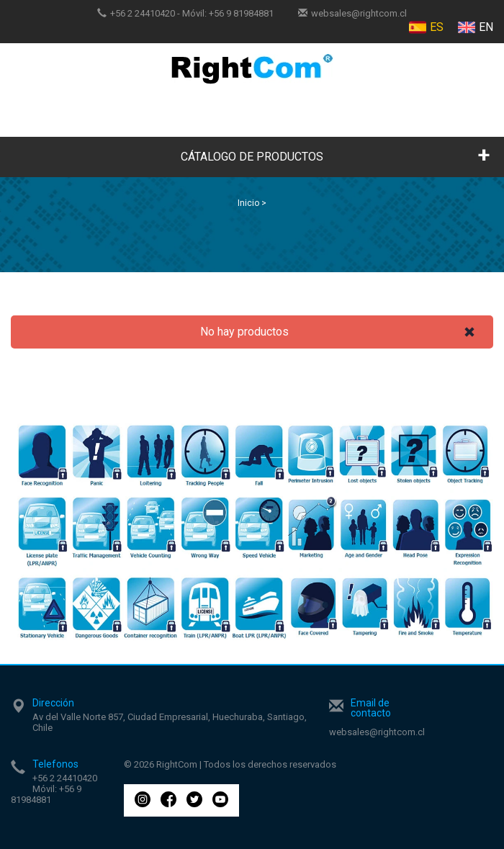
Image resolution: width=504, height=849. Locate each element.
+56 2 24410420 (143, 13)
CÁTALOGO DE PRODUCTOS (252, 157)
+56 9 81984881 (241, 13)
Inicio (248, 203)
